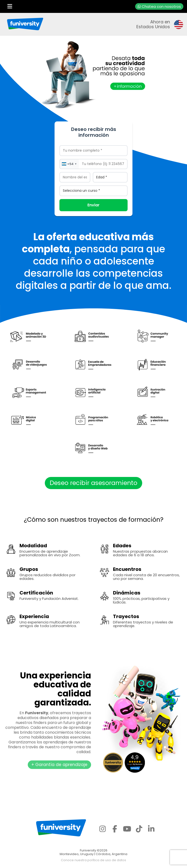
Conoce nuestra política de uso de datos (93, 860)
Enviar (93, 205)
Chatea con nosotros (159, 6)
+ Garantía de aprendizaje (59, 765)
